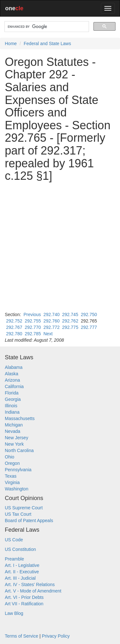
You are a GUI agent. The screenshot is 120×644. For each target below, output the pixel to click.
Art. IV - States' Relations (30, 584)
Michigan (14, 425)
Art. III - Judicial (20, 578)
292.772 (52, 327)
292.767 (14, 327)
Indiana (12, 412)
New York (14, 444)
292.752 (14, 321)
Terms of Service (21, 636)
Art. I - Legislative (22, 565)
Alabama (14, 367)
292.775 (70, 327)
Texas (11, 476)
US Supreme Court (24, 508)
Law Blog (14, 613)
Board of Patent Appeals (29, 521)
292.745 (70, 314)
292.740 (52, 314)
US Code (14, 540)
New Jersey (16, 438)
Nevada (12, 431)
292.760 (52, 321)
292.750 (89, 314)
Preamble (14, 559)
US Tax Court (18, 514)
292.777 (89, 327)
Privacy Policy (56, 636)
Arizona (12, 380)
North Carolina (19, 450)
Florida (12, 393)
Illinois (11, 406)
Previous (32, 314)
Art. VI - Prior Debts (24, 597)
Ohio (10, 457)
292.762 (70, 321)
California (14, 386)
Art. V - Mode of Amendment (33, 591)
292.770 (33, 327)
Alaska (12, 374)
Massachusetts (20, 418)
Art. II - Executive (22, 572)
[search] (46, 27)
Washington (16, 489)
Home (11, 44)
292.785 (33, 334)
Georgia (13, 399)
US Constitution (20, 549)
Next (48, 334)
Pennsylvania (18, 470)
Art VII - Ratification (24, 604)
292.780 (14, 334)
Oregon (12, 463)
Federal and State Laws (47, 44)
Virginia (12, 482)
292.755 (33, 321)
